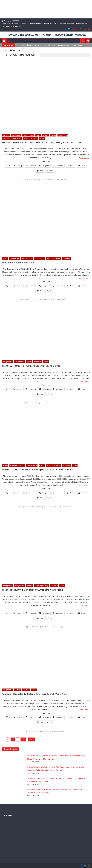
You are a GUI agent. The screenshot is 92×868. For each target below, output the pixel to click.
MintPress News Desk (48, 179)
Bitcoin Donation (35, 24)
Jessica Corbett (47, 403)
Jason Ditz (46, 731)
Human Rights (27, 258)
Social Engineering (31, 138)
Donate (24, 24)
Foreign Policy (28, 135)
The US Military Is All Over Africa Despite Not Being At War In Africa (37, 469)
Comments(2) (59, 731)
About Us (6, 24)
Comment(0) (64, 300)
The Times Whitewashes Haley (18, 263)
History (38, 135)
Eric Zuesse (46, 627)
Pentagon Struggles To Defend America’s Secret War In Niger (35, 694)
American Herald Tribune (47, 300)
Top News (6, 135)
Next (31, 739)
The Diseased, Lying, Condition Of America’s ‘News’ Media (33, 590)
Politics (53, 135)
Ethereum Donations (66, 24)
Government (15, 258)
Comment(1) (64, 179)
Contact (15, 24)
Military (46, 135)
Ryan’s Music (18, 26)
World (42, 138)
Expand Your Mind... (17, 465)
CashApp (7, 26)
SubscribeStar (81, 24)
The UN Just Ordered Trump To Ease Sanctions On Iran (31, 366)
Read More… (84, 158)
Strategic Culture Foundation (47, 507)
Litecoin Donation (50, 24)
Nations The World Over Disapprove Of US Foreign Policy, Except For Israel (41, 142)
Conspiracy (16, 135)
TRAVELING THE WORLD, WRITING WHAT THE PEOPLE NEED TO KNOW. (46, 35)
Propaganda (63, 135)
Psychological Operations (12, 138)
